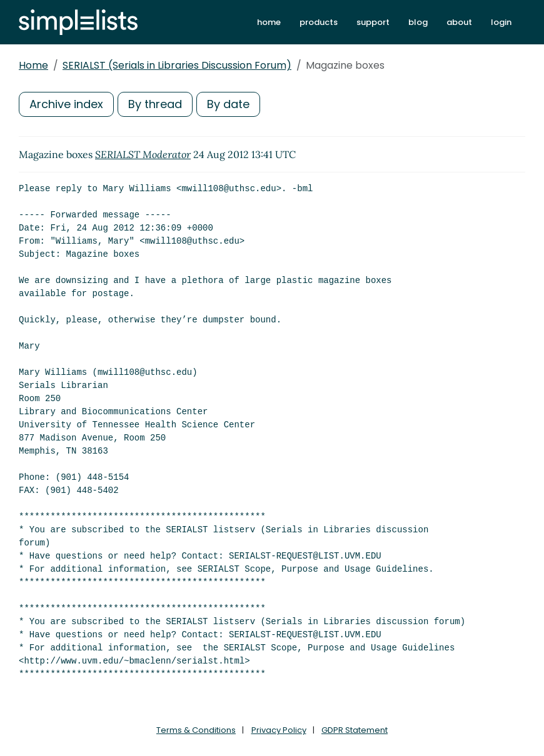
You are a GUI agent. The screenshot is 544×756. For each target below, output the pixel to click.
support (373, 22)
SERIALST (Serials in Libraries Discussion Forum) (177, 65)
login (501, 22)
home (269, 22)
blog (418, 22)
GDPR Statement (355, 730)
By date (228, 104)
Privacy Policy (279, 730)
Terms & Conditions (196, 730)
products (319, 22)
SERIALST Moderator (143, 154)
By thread (155, 104)
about (459, 22)
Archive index (66, 104)
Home (33, 65)
